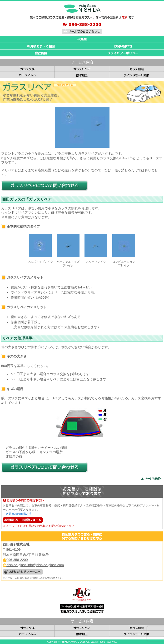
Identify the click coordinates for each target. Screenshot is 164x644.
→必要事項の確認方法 (17, 514)
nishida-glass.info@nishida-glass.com (33, 565)
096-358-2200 (15, 560)
